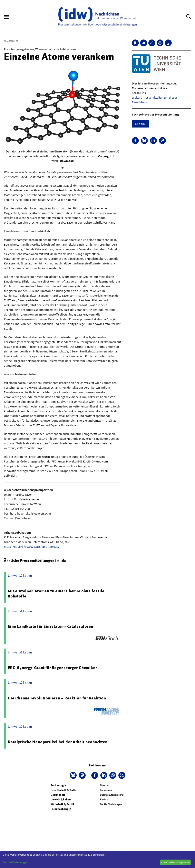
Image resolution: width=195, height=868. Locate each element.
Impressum (106, 790)
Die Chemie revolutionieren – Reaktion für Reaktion (57, 698)
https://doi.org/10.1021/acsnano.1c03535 (31, 547)
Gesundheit (58, 795)
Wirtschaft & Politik (63, 804)
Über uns (105, 785)
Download (67, 161)
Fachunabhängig (61, 809)
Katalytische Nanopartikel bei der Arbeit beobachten (58, 742)
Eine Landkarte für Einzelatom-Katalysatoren (50, 626)
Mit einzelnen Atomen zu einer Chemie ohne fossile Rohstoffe (56, 594)
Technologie (58, 785)
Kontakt (104, 800)
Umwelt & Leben (61, 800)
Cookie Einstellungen (111, 804)
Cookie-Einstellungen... (16, 862)
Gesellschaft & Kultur (64, 790)
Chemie (141, 124)
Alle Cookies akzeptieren (175, 862)
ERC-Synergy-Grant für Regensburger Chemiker (52, 668)
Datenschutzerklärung (112, 795)
